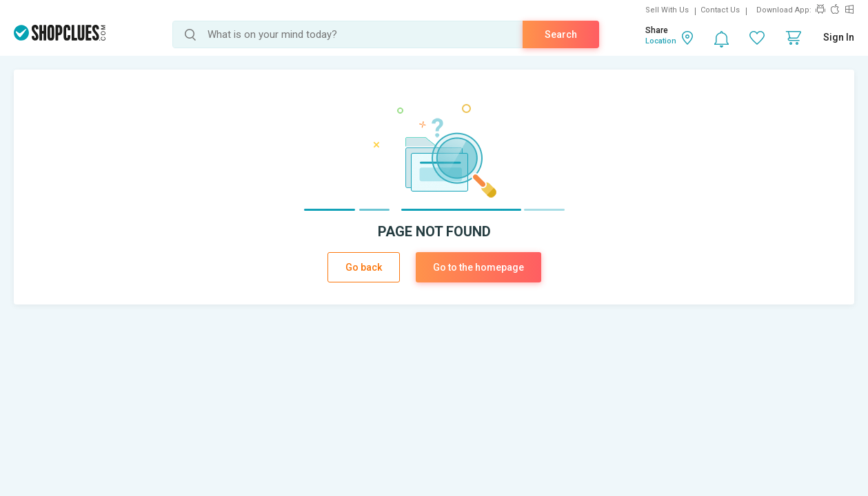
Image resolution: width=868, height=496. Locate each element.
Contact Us (720, 10)
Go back (364, 267)
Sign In (839, 37)
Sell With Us (667, 10)
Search (561, 34)
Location (661, 41)
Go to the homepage (478, 267)
